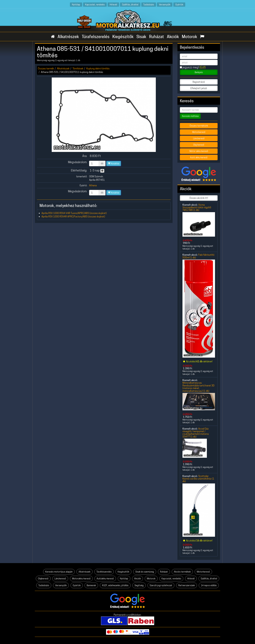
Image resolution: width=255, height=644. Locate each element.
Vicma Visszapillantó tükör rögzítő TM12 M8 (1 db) (197, 207)
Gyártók (179, 4)
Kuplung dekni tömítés (98, 68)
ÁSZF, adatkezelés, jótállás (115, 585)
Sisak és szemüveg (145, 572)
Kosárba (114, 163)
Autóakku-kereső (105, 579)
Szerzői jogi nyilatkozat (161, 585)
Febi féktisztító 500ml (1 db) (198, 256)
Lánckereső (199, 138)
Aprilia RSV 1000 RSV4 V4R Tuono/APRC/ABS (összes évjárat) (74, 213)
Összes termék (46, 68)
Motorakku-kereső (81, 579)
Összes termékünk (199, 126)
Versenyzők (165, 4)
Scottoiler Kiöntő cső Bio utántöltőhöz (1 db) (198, 479)
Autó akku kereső (199, 157)
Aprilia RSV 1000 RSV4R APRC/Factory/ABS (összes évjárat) (73, 216)
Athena (93, 185)
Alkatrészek (68, 37)
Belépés (199, 72)
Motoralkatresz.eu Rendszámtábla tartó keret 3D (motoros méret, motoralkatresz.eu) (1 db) (198, 387)
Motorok (189, 37)
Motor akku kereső (199, 151)
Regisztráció (199, 82)
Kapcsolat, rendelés (95, 4)
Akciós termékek (182, 572)
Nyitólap (76, 4)
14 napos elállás (209, 585)
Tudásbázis (149, 4)
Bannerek (91, 585)
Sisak (141, 37)
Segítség (139, 585)
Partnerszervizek (187, 585)
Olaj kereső (199, 145)
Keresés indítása (190, 116)
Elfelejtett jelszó (199, 88)
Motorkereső (199, 132)
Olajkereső (43, 579)
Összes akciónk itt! (199, 198)
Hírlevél (113, 4)
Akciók (173, 37)
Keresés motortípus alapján (59, 572)
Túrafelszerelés (96, 37)
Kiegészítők (123, 37)
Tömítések (78, 68)
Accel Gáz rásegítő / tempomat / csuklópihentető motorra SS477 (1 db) (196, 433)
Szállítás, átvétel (130, 4)
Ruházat (157, 37)
